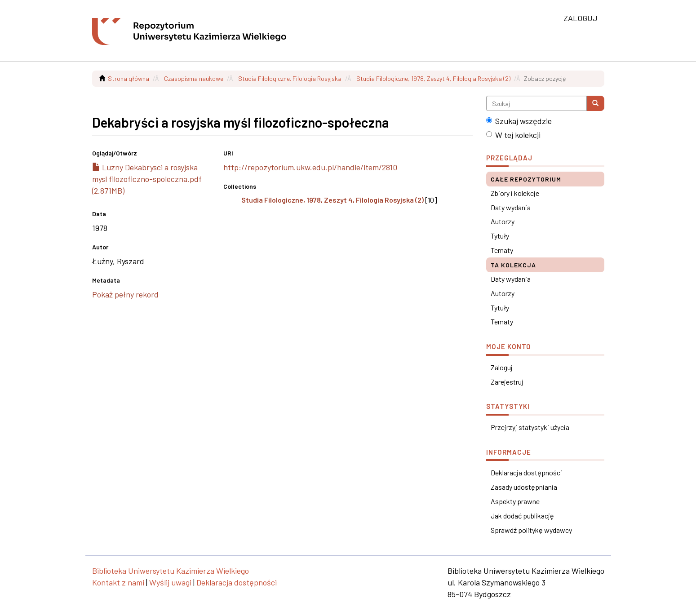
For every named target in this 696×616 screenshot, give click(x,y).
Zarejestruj (507, 382)
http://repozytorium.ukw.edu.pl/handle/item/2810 (310, 167)
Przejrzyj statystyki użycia (530, 427)
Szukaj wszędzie (519, 121)
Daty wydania (511, 207)
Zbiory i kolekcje (515, 193)
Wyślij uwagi (170, 582)
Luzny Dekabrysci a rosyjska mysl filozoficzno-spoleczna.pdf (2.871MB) (147, 179)
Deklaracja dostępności (526, 472)
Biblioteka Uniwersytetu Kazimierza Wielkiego (171, 571)
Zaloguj (502, 367)
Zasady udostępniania (524, 487)
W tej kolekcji (513, 135)
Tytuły (500, 236)
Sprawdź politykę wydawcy (531, 530)
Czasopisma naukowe (194, 78)
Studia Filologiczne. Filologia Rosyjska (290, 78)
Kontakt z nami (118, 582)
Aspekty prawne (515, 501)
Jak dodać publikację (522, 516)
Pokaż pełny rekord (125, 294)
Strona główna (129, 78)
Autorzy (503, 221)
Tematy (502, 250)
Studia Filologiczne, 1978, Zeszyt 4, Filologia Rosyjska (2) (433, 78)
